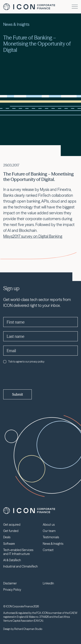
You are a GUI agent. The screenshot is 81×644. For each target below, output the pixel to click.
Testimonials (51, 537)
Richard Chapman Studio (28, 629)
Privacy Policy (12, 590)
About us (49, 525)
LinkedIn (48, 583)
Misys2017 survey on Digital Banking (33, 236)
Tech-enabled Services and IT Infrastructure (18, 552)
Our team (49, 531)
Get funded (11, 531)
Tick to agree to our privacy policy (24, 362)
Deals (7, 537)
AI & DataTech (12, 560)
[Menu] (75, 7)
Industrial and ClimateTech (21, 566)
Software (9, 544)
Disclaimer (10, 583)
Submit (17, 394)
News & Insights (53, 544)
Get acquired (12, 525)
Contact (48, 550)
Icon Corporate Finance (29, 7)
